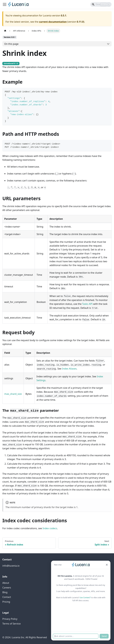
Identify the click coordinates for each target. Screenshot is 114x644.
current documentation (53, 22)
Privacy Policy (10, 619)
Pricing (6, 602)
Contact (7, 597)
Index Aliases (69, 369)
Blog (5, 592)
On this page (11, 44)
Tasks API (87, 304)
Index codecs (50, 528)
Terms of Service (12, 624)
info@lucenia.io (11, 566)
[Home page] (5, 31)
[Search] (101, 4)
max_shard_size (13, 394)
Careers (7, 588)
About (6, 583)
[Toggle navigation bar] (5, 4)
